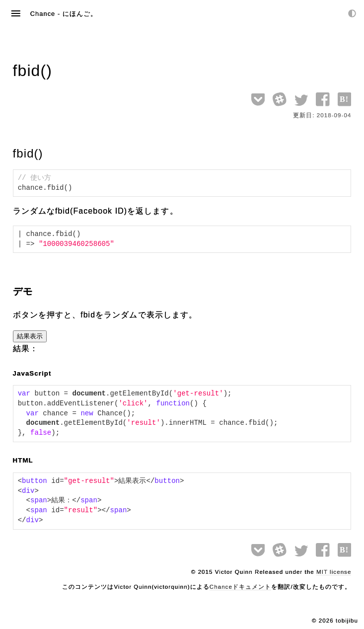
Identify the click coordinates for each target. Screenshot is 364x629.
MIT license (334, 572)
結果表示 (30, 336)
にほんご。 (80, 14)
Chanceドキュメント (241, 587)
